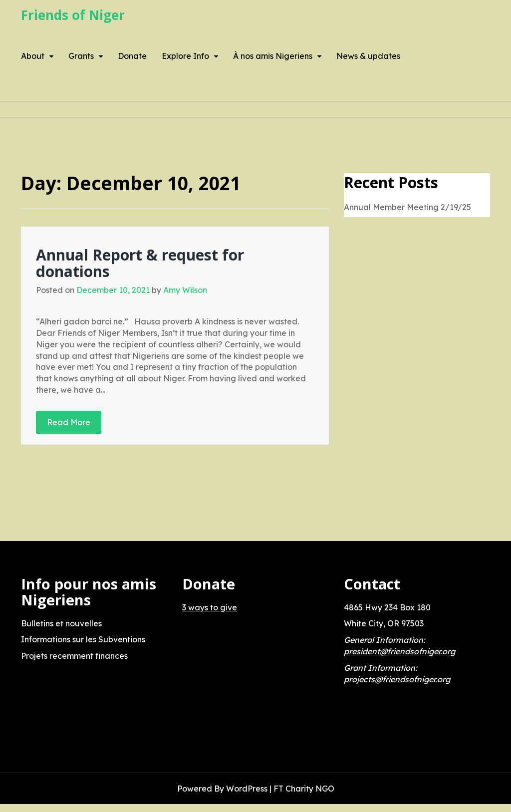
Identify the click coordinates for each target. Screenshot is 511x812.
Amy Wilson (185, 290)
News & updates (368, 56)
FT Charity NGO (304, 789)
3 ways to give (210, 607)
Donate (132, 56)
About (33, 56)
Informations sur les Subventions (83, 639)
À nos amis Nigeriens (273, 56)
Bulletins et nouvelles (61, 623)
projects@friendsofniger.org (397, 679)
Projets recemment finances (74, 656)
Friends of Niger (73, 15)
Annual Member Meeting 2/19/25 (407, 207)
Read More (69, 422)
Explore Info (185, 56)
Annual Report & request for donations (140, 263)
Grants (81, 56)
